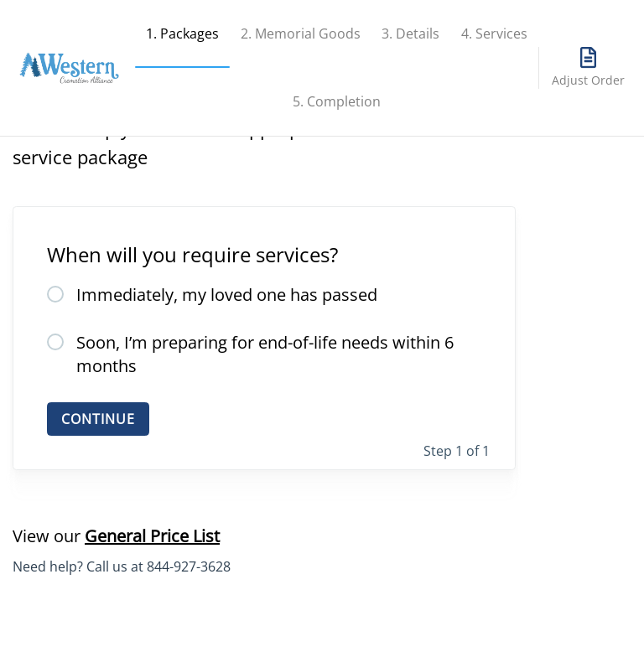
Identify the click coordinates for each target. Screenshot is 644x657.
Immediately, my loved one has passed (227, 295)
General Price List (152, 536)
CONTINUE (98, 419)
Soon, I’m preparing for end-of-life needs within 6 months (265, 354)
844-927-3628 (189, 566)
